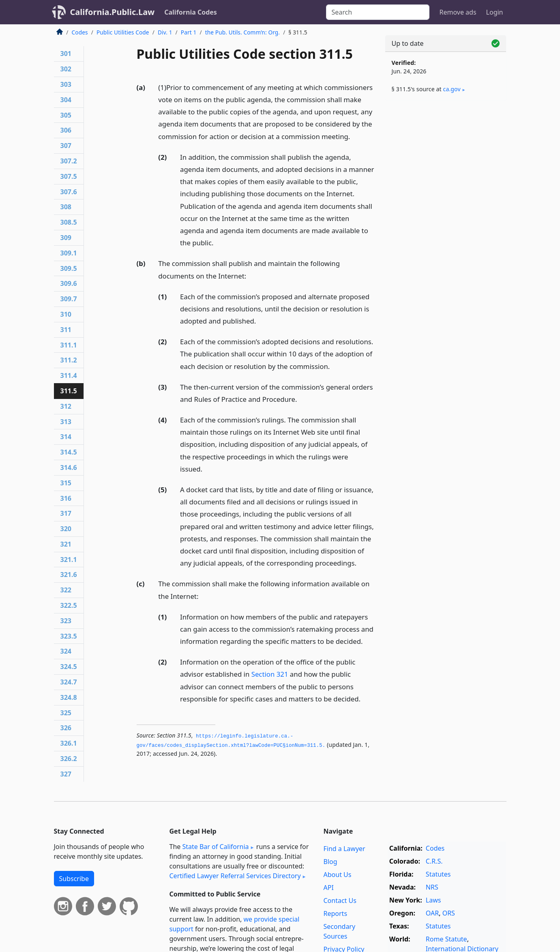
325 (66, 713)
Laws (433, 900)
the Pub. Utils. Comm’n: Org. (242, 32)
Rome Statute (446, 939)
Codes (80, 32)
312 (66, 406)
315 (66, 483)
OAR (432, 913)
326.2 (69, 759)
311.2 (69, 360)
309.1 (69, 253)
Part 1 (189, 32)
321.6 (69, 575)
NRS (432, 887)
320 (66, 529)
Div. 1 (165, 32)
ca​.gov (452, 89)
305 (66, 115)
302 (66, 69)
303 (66, 84)
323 (66, 621)
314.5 (69, 452)
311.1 (69, 345)
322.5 (69, 605)
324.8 (69, 697)
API (329, 888)
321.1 (69, 560)
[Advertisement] (446, 234)
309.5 (69, 268)
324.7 (69, 682)
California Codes (191, 12)
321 (66, 544)
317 (66, 513)
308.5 (69, 222)
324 (66, 651)
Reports (336, 913)
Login (495, 12)
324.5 (69, 667)
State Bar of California (215, 847)
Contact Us (340, 901)
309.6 (69, 283)
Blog (330, 862)
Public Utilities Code (123, 32)
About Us (338, 875)
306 (66, 130)
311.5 (69, 391)
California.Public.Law (113, 12)
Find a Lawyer (344, 849)
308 (66, 207)
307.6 (69, 192)
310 (66, 314)
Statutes (438, 874)
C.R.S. (434, 861)
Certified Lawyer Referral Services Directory (235, 876)
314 (66, 437)
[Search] (378, 12)
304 (66, 100)
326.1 (69, 743)
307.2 (69, 161)
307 (66, 146)
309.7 (69, 299)
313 (66, 422)
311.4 (69, 375)
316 (66, 498)
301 (66, 54)
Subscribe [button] (74, 879)
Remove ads (458, 12)
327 (66, 774)
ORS (449, 913)
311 (66, 330)
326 (66, 728)
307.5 (69, 176)
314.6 (69, 467)
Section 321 (270, 674)
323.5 (69, 636)
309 (66, 238)
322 (66, 590)
